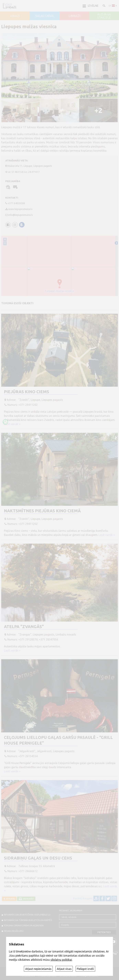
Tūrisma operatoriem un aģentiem (24, 925)
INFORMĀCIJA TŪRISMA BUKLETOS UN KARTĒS (28, 920)
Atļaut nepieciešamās (38, 969)
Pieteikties (104, 932)
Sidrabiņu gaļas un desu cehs (38, 858)
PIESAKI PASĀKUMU (14, 931)
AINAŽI (15, 16)
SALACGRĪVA (45, 16)
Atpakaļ (10, 899)
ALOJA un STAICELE (104, 16)
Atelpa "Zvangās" (24, 627)
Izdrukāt (28, 899)
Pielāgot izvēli (85, 969)
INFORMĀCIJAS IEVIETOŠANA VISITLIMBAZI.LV (27, 915)
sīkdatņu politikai (61, 960)
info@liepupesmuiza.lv (21, 215)
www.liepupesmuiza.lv (20, 209)
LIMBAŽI (74, 16)
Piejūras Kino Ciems (27, 392)
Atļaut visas (64, 969)
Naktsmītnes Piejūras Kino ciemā (42, 511)
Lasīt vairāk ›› (12, 424)
